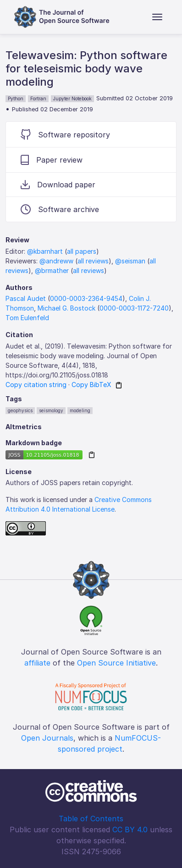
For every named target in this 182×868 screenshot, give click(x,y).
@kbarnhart (45, 251)
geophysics (20, 410)
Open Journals (47, 738)
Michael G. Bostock (66, 308)
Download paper (58, 185)
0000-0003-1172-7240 (134, 308)
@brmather (52, 270)
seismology (51, 410)
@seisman (130, 261)
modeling (80, 410)
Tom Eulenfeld (27, 318)
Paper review (52, 160)
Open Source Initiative (116, 663)
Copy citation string (36, 385)
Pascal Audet (26, 298)
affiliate (37, 663)
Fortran (38, 98)
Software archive (60, 209)
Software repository (65, 134)
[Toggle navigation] (157, 17)
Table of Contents (91, 819)
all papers (82, 251)
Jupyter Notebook (72, 98)
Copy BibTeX (91, 385)
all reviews (93, 261)
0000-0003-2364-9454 (86, 298)
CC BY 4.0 (130, 830)
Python (16, 98)
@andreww (56, 261)
